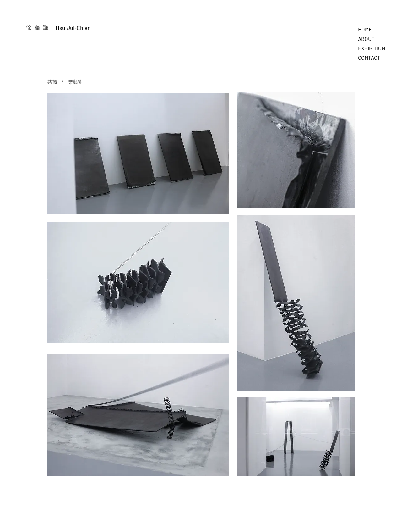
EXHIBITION (372, 48)
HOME (365, 29)
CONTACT (369, 58)
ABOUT (366, 39)
